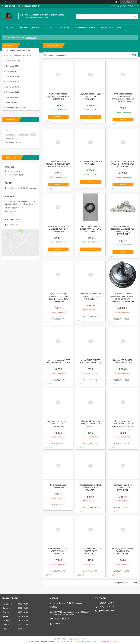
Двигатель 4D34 (12, 66)
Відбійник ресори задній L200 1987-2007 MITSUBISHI (91, 96)
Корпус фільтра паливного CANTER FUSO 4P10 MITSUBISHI (58, 229)
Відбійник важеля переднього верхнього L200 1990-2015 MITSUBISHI (58, 164)
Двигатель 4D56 (12, 71)
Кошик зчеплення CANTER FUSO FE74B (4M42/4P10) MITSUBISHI (123, 164)
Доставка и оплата (85, 27)
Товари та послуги (16, 38)
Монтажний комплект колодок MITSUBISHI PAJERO (91, 424)
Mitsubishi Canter (13, 61)
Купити (58, 117)
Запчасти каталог (29, 27)
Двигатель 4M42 (13, 87)
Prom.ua (83, 639)
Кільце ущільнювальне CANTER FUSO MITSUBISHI (91, 551)
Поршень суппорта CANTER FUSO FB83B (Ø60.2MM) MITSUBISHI (123, 424)
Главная (9, 27)
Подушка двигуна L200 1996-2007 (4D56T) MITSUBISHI (91, 296)
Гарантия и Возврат (112, 27)
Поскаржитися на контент (87, 641)
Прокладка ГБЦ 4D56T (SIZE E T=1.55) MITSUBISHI (58, 551)
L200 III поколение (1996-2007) (19, 50)
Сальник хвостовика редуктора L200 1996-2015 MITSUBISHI (58, 96)
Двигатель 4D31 (12, 76)
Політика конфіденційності (108, 641)
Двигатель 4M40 (13, 82)
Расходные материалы (15, 108)
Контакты (64, 27)
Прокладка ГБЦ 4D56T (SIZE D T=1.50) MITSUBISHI (123, 488)
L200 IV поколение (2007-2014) (19, 56)
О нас (50, 27)
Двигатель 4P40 (12, 97)
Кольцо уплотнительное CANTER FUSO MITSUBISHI (123, 551)
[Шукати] (135, 16)
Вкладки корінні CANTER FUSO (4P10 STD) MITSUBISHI (91, 488)
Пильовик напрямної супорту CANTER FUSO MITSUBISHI (91, 229)
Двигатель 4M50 (13, 92)
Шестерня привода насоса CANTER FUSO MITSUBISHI (58, 424)
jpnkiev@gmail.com (15, 208)
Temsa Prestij (11, 103)
